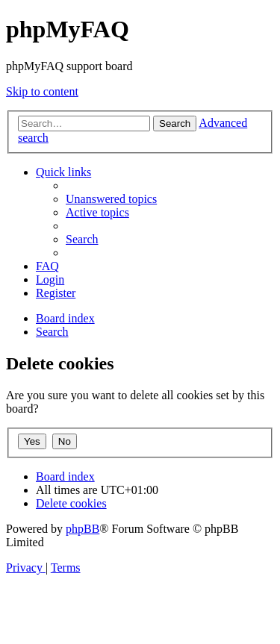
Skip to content (42, 91)
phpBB (83, 529)
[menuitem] (111, 199)
